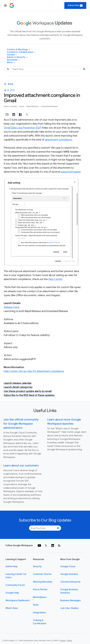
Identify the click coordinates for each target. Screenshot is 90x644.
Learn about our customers (21, 466)
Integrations (39, 613)
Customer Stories (42, 574)
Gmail (22, 106)
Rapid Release (33, 106)
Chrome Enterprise (70, 582)
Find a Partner (40, 590)
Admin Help (12, 566)
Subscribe (75, 5)
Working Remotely (43, 582)
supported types (70, 172)
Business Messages (70, 601)
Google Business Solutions (69, 591)
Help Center (55, 279)
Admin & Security (17, 57)
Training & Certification (40, 622)
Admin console (11, 106)
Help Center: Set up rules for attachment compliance (34, 371)
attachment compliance (58, 140)
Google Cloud (68, 566)
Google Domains (69, 574)
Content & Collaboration (21, 52)
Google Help (12, 593)
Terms (69, 641)
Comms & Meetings (18, 50)
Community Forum (15, 585)
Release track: (12, 307)
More (11, 62)
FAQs (36, 605)
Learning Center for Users (16, 576)
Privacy (63, 641)
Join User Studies (69, 608)
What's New (12, 608)
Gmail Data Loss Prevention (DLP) (23, 128)
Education (13, 60)
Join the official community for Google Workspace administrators (21, 424)
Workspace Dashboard (17, 601)
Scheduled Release (49, 106)
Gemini (12, 55)
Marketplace (40, 597)
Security (37, 566)
